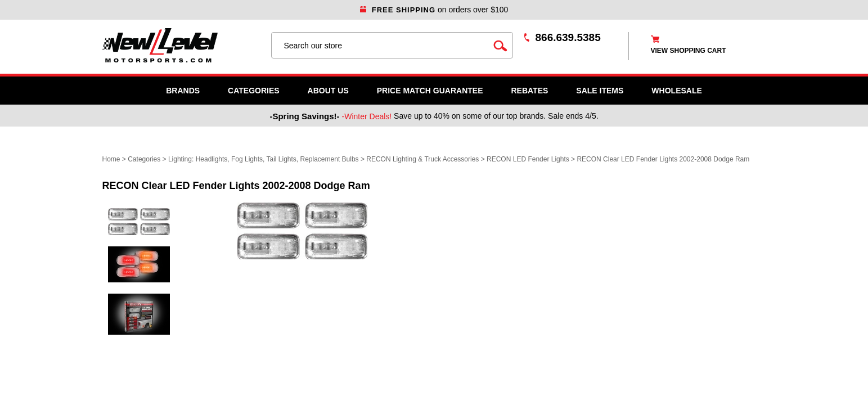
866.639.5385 (568, 37)
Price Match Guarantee (430, 91)
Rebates (529, 91)
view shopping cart (689, 51)
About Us (328, 91)
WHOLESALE (676, 91)
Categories (254, 91)
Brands (183, 91)
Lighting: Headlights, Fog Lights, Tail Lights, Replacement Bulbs (264, 159)
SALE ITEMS (600, 91)
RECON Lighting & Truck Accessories (422, 159)
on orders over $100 (434, 10)
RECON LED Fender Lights (528, 159)
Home (111, 159)
